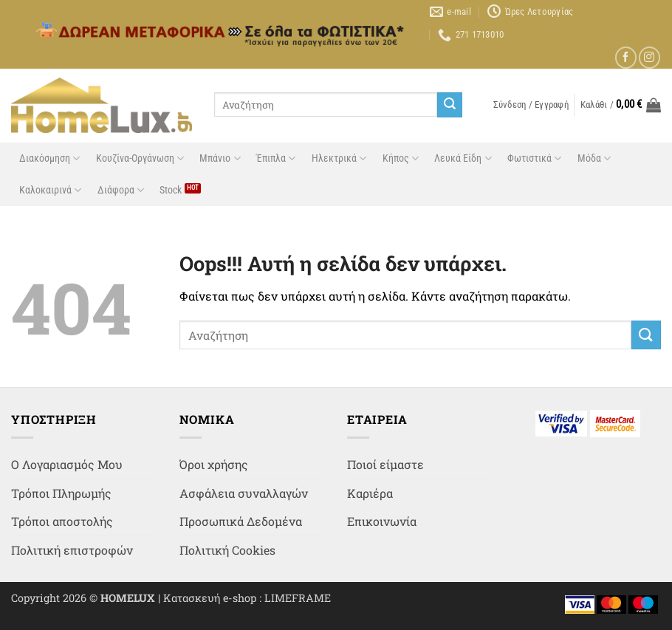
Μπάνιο (220, 158)
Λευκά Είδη (463, 158)
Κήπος (401, 158)
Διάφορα (121, 190)
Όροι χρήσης (214, 464)
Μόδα (594, 158)
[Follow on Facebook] (626, 57)
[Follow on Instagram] (649, 57)
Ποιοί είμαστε (385, 464)
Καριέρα (370, 493)
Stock (171, 190)
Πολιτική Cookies (227, 550)
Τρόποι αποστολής (62, 521)
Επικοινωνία (382, 521)
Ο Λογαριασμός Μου (67, 464)
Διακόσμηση (49, 158)
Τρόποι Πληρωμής (61, 493)
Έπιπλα (276, 158)
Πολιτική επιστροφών (72, 550)
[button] (531, 105)
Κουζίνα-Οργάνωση (140, 158)
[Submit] (450, 105)
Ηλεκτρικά (339, 158)
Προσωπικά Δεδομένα (241, 521)
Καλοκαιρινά (50, 190)
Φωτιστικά (534, 158)
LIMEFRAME (298, 598)
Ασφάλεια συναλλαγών (244, 493)
